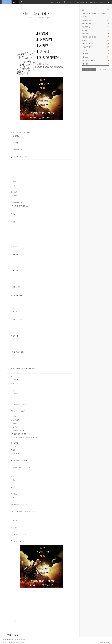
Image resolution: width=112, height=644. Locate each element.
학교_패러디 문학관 (96, 60)
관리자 (103, 2)
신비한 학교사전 (96, 47)
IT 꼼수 (96, 40)
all (96, 10)
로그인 (14, 640)
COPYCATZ (107, 642)
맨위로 (25, 640)
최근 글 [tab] (89, 70)
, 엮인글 (15, 635)
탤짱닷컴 (7, 2)
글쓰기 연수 (59, 2)
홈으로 (4, 640)
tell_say (96, 30)
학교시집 (96, 50)
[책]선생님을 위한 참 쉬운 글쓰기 (71, 2)
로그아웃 (19, 640)
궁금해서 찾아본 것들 (96, 37)
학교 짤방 (96, 64)
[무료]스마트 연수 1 (93, 2)
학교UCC (96, 57)
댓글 (9, 635)
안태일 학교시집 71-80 (40, 14)
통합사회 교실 (96, 20)
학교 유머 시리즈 (96, 44)
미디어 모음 (96, 27)
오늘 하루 (96, 33)
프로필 (53, 2)
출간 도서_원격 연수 (96, 23)
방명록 (9, 640)
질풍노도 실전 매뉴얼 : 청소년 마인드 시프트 (96, 15)
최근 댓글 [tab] (102, 70)
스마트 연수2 (84, 2)
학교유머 (96, 54)
